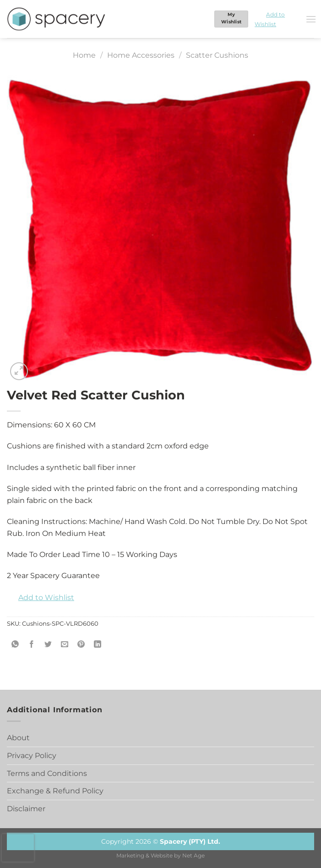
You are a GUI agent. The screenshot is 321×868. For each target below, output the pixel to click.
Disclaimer (26, 809)
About (18, 738)
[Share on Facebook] (32, 644)
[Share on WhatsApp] (15, 644)
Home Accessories (141, 55)
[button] (277, 19)
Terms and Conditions (47, 773)
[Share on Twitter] (48, 644)
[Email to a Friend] (65, 644)
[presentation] (18, 848)
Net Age (193, 856)
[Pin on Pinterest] (81, 644)
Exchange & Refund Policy (55, 791)
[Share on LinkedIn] (98, 644)
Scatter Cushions (217, 55)
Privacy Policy (32, 756)
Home (84, 55)
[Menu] (311, 19)
